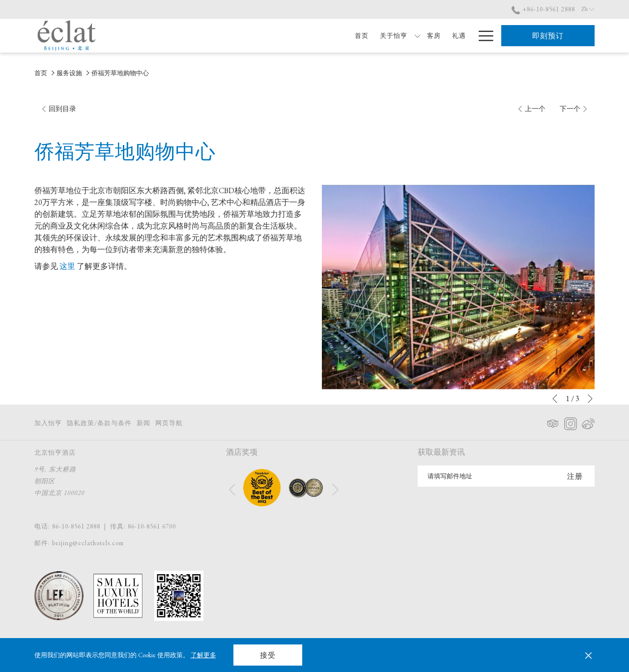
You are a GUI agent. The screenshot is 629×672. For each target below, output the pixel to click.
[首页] (337, 36)
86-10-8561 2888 (76, 526)
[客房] (409, 36)
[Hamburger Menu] (482, 36)
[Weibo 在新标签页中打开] (588, 422)
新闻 (143, 423)
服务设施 (69, 73)
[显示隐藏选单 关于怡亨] (392, 36)
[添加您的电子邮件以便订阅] (486, 476)
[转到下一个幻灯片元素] (590, 399)
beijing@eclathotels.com (88, 543)
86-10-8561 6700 (152, 526)
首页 (41, 73)
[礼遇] (434, 36)
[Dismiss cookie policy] (588, 655)
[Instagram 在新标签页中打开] (571, 422)
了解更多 (203, 655)
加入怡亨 (48, 423)
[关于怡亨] (369, 36)
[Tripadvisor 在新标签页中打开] (553, 422)
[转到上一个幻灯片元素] (555, 399)
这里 (67, 266)
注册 (575, 476)
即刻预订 (548, 36)
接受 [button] (268, 655)
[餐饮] (459, 36)
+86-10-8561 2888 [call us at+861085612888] (543, 9)
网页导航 (169, 423)
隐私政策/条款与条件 (99, 423)
